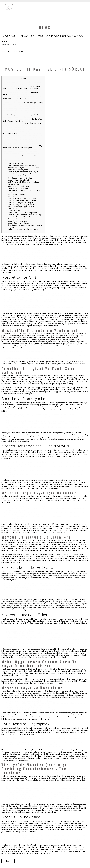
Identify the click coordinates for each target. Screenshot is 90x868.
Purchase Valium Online (30, 156)
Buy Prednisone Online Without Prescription (23, 147)
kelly (10, 51)
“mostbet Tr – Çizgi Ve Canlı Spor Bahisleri (23, 168)
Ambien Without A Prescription (15, 98)
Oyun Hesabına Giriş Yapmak (18, 188)
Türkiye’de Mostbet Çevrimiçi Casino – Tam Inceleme (24, 191)
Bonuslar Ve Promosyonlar (18, 170)
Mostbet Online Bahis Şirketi (18, 180)
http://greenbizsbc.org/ (36, 290)
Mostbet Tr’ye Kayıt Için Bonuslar (20, 174)
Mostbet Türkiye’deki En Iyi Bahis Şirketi (22, 205)
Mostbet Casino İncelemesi (18, 221)
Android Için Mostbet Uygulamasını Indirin (23, 229)
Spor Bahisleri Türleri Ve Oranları (20, 178)
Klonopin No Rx (33, 115)
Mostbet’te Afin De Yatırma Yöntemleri (22, 166)
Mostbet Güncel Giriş (15, 164)
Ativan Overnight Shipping (34, 103)
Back (8, 861)
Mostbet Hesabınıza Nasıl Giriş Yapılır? (22, 198)
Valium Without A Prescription (27, 88)
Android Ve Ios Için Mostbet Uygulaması (22, 213)
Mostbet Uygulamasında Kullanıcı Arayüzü (23, 172)
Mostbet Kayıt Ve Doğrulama (19, 186)
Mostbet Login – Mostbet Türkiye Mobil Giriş (24, 215)
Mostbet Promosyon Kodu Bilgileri (21, 202)
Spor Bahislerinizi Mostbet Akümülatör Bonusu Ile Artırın (25, 226)
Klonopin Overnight (10, 133)
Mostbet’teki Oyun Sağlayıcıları (19, 223)
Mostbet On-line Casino (17, 194)
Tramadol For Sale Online (33, 123)
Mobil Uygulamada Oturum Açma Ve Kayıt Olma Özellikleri (23, 183)
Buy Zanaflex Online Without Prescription (22, 120)
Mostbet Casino (14, 196)
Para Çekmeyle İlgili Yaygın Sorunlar (21, 207)
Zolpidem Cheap (9, 115)
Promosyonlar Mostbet (16, 219)
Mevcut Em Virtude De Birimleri (19, 176)
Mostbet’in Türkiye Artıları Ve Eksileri (21, 217)
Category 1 (23, 51)
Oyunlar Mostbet (14, 211)
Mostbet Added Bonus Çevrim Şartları (22, 200)
